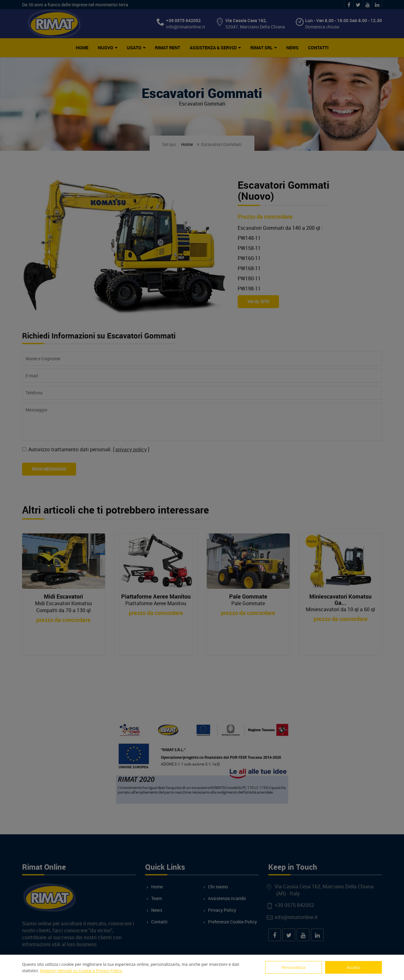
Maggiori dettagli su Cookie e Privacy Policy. (81, 971)
